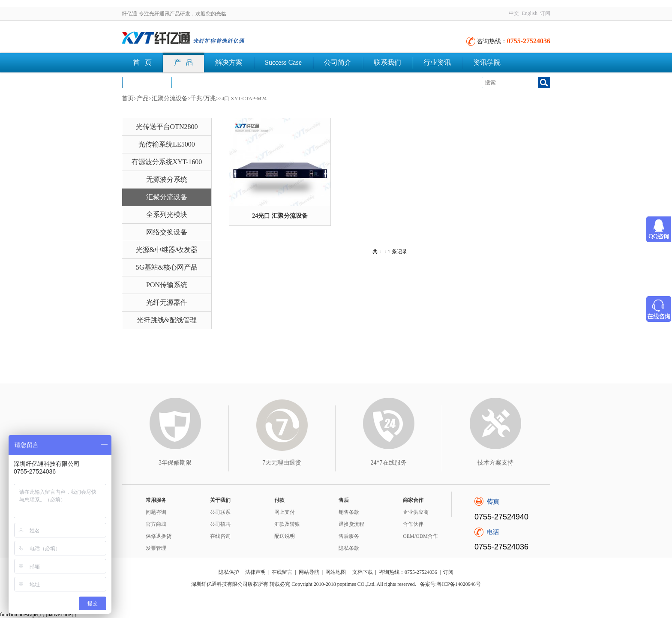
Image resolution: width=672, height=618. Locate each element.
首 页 (142, 62)
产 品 (183, 62)
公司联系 (220, 512)
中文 (514, 13)
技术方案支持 (495, 463)
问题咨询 (156, 512)
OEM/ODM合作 (420, 536)
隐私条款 (349, 548)
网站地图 (336, 572)
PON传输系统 (167, 285)
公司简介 (338, 62)
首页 (128, 98)
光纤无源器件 (167, 302)
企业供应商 (416, 512)
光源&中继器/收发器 (167, 250)
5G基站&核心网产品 (167, 267)
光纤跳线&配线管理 (167, 320)
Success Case (283, 62)
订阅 (545, 13)
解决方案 (229, 62)
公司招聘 (220, 524)
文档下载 (196, 82)
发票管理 (156, 548)
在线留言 (282, 572)
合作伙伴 (413, 524)
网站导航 (309, 572)
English (529, 13)
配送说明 (285, 536)
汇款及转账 (287, 524)
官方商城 (156, 524)
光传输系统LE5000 (167, 144)
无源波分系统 (167, 179)
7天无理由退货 (282, 463)
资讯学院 (487, 62)
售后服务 (349, 536)
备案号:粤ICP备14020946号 (450, 584)
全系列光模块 (167, 214)
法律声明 (255, 572)
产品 (143, 98)
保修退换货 (159, 536)
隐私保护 (229, 572)
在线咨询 (220, 536)
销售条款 (349, 512)
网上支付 (285, 512)
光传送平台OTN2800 (167, 127)
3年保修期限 (175, 463)
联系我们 (387, 62)
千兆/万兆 (203, 98)
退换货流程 (351, 524)
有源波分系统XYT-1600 (167, 162)
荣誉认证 (147, 82)
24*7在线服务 (389, 463)
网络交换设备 (167, 232)
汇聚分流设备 (170, 98)
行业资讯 (437, 62)
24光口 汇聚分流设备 (280, 216)
